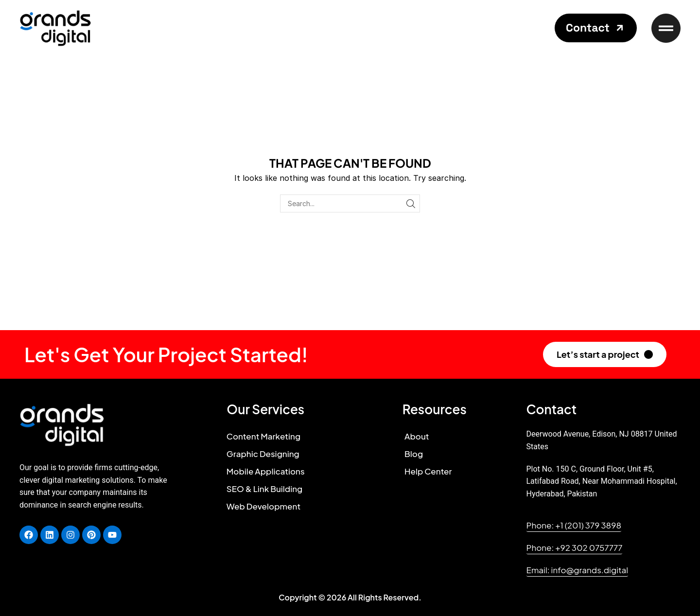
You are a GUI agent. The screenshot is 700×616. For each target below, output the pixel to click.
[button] (596, 28)
